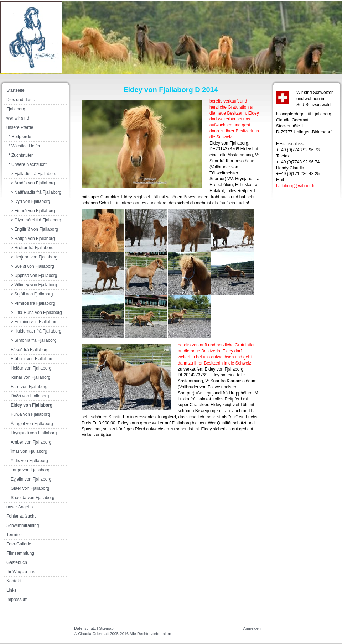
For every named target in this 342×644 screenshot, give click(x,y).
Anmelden (252, 628)
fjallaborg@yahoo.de (296, 186)
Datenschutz (85, 628)
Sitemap (106, 628)
